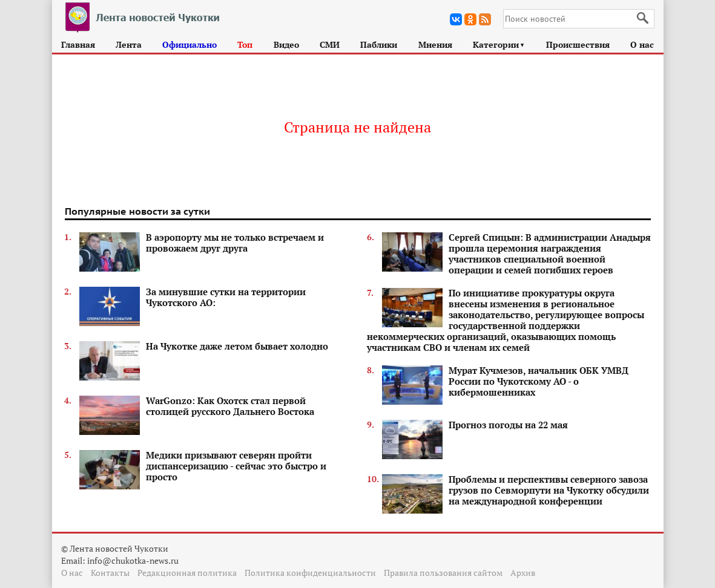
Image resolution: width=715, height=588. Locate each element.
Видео (286, 44)
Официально (189, 44)
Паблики (379, 44)
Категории (499, 44)
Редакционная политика (187, 573)
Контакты (110, 573)
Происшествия (578, 44)
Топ (245, 44)
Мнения (435, 44)
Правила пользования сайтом (443, 573)
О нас (642, 44)
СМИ (330, 44)
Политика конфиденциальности (310, 573)
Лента (129, 44)
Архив (523, 573)
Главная (78, 44)
